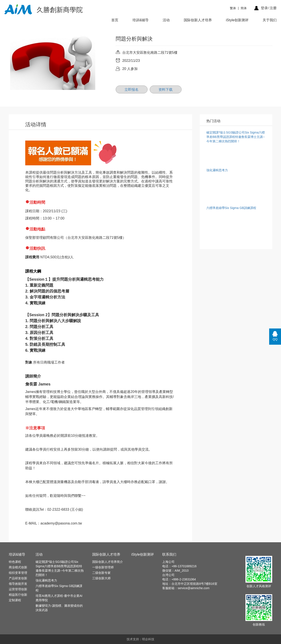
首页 (115, 20)
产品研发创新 (18, 578)
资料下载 (166, 90)
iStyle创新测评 (237, 20)
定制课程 (15, 600)
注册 (273, 8)
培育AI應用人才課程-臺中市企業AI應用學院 (59, 598)
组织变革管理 (18, 573)
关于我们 (270, 20)
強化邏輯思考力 (46, 580)
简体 (244, 8)
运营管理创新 (18, 589)
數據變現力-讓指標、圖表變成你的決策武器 (59, 608)
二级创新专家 (101, 573)
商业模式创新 (18, 567)
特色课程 (15, 562)
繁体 (233, 8)
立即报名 (131, 90)
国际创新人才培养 (198, 20)
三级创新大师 (101, 578)
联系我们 (169, 554)
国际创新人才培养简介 (108, 562)
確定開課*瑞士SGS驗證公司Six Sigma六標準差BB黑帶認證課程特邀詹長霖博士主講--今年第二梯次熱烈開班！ (60, 568)
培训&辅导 (141, 20)
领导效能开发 (18, 584)
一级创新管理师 (103, 567)
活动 (166, 20)
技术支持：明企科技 (140, 639)
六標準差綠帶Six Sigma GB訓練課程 (59, 588)
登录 (264, 8)
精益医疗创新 (18, 595)
